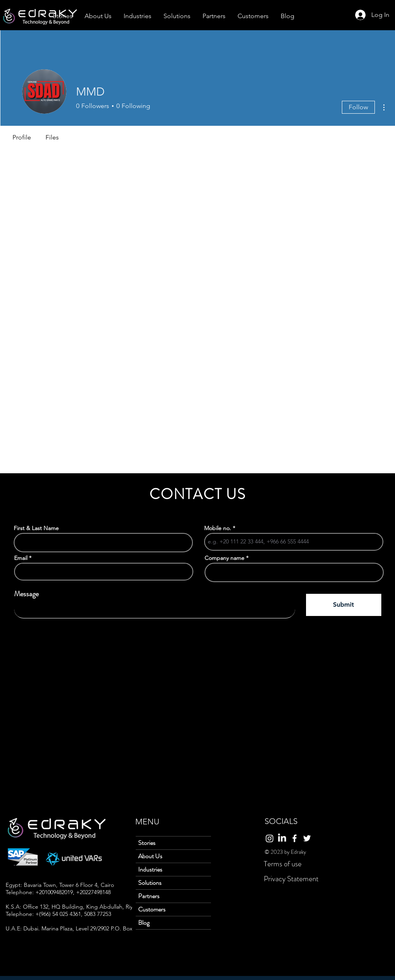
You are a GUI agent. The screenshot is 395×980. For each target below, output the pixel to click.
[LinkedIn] (282, 838)
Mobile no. (218, 528)
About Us (150, 856)
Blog (144, 923)
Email (21, 558)
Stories (147, 843)
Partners (149, 896)
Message (26, 594)
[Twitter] (307, 838)
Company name (224, 558)
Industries (150, 869)
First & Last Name (36, 528)
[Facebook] (295, 838)
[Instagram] (270, 838)
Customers (152, 909)
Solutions (150, 883)
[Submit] (344, 605)
